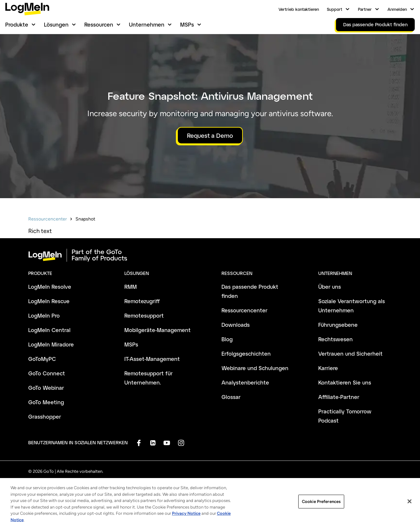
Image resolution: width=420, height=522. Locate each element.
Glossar (231, 397)
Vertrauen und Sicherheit (350, 354)
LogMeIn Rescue (49, 301)
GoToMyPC (42, 359)
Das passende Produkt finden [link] (375, 24)
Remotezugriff (142, 301)
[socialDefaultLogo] (139, 443)
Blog (227, 339)
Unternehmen (147, 24)
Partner (365, 9)
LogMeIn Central (49, 330)
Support (335, 9)
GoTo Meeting (46, 402)
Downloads (236, 325)
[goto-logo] (210, 255)
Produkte (17, 24)
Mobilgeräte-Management (157, 330)
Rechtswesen (336, 339)
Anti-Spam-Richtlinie (154, 484)
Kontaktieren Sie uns (345, 382)
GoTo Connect (47, 373)
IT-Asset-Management (152, 359)
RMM (131, 287)
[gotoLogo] (27, 9)
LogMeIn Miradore (51, 344)
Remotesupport (144, 315)
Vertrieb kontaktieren (299, 9)
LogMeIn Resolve (50, 287)
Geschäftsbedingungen (51, 484)
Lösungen (56, 24)
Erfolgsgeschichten (246, 354)
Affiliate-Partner (339, 397)
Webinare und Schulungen (255, 368)
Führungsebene (338, 325)
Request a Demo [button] (210, 136)
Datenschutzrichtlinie (104, 484)
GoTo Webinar (46, 388)
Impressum (195, 484)
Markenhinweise (231, 484)
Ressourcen (99, 24)
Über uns (330, 287)
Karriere (328, 368)
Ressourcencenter (48, 219)
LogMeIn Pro (44, 315)
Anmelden (397, 9)
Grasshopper (45, 417)
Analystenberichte (245, 382)
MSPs (187, 24)
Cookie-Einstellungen (277, 484)
